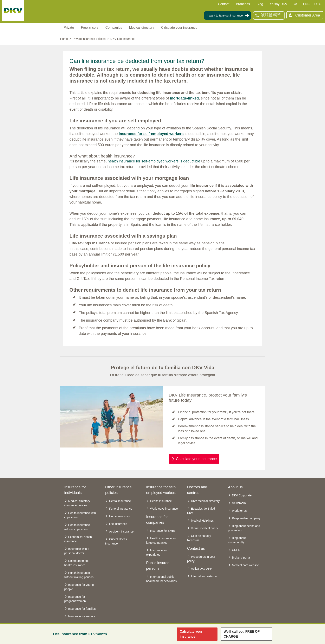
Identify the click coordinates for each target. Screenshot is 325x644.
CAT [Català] (296, 4)
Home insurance (120, 516)
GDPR (236, 550)
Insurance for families (82, 609)
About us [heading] (235, 487)
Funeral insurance (121, 509)
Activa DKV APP (202, 569)
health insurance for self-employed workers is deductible (154, 161)
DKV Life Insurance (123, 39)
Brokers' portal (241, 558)
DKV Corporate (242, 495)
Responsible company (246, 518)
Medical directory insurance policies (77, 503)
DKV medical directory (205, 501)
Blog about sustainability (237, 540)
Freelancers (90, 28)
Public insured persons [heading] (158, 566)
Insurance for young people (79, 587)
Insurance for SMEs (163, 531)
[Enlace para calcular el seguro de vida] (197, 634)
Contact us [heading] (196, 548)
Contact (224, 4)
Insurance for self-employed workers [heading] (161, 490)
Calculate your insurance (179, 28)
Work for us (239, 511)
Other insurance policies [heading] (118, 490)
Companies (114, 28)
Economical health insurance (78, 539)
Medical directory (142, 28)
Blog (260, 4)
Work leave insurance (164, 509)
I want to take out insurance (225, 15)
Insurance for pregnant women (75, 599)
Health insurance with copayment (80, 515)
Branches (243, 4)
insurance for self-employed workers (151, 134)
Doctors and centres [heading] (197, 490)
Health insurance (161, 501)
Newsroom (239, 503)
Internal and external (204, 576)
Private (69, 28)
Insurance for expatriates (157, 552)
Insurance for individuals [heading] (75, 490)
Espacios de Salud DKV (201, 511)
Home (64, 39)
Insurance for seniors (82, 616)
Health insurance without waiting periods (79, 575)
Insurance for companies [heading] (157, 520)
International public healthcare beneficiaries (161, 579)
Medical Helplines (202, 521)
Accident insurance (121, 532)
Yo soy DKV (278, 4)
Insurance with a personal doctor (77, 551)
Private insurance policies (89, 39)
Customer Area (308, 15)
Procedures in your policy (201, 559)
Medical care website (245, 565)
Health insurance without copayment (77, 527)
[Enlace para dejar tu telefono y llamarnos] (246, 634)
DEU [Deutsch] (318, 4)
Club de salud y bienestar (199, 538)
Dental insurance (120, 501)
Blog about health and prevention (244, 528)
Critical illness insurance (116, 541)
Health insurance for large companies (161, 540)
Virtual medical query (204, 528)
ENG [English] (307, 4)
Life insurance (118, 524)
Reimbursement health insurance (77, 563)
